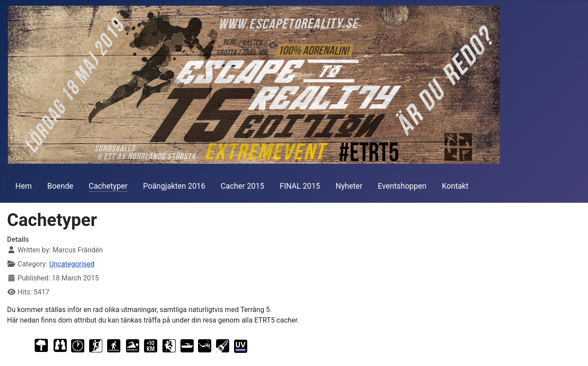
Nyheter (349, 186)
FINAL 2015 (300, 186)
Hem (23, 186)
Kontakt (455, 186)
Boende (60, 186)
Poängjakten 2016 (174, 186)
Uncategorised (72, 264)
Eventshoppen (402, 186)
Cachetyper (108, 186)
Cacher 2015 (243, 186)
